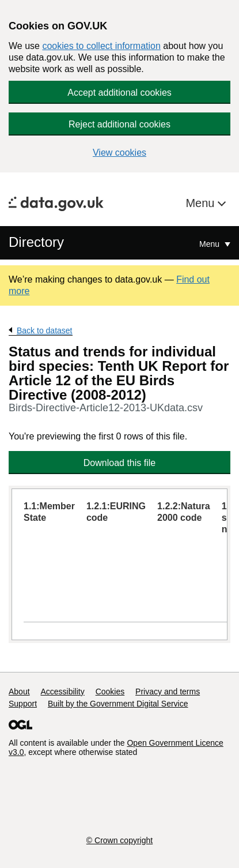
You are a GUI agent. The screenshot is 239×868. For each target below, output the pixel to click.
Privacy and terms (168, 692)
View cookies (119, 153)
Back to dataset (45, 330)
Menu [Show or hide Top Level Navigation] (210, 244)
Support (23, 704)
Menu (202, 203)
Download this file (119, 463)
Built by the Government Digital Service (118, 704)
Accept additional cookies (119, 93)
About (19, 692)
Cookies (110, 692)
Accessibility (62, 692)
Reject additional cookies (119, 124)
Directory (36, 242)
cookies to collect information (101, 46)
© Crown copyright (119, 840)
